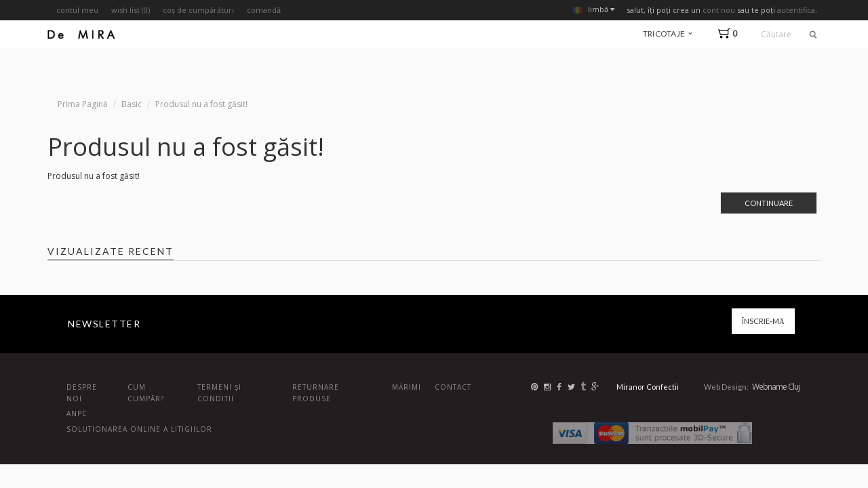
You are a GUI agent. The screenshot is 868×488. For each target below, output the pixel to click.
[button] (731, 34)
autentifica (796, 10)
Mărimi (407, 387)
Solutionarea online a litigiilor (139, 429)
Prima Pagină (83, 104)
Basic (132, 104)
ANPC (77, 413)
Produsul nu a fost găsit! (201, 104)
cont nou (719, 10)
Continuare (769, 203)
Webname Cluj (776, 387)
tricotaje (668, 34)
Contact (453, 387)
